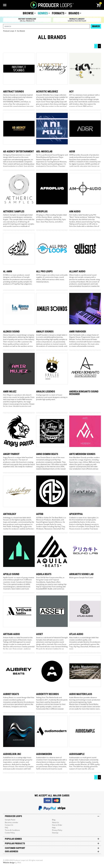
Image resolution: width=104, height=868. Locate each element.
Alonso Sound (11, 332)
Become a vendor (12, 822)
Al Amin (8, 271)
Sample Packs (10, 820)
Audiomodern (44, 754)
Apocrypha (76, 514)
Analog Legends (46, 392)
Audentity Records (47, 694)
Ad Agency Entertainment (18, 151)
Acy (71, 92)
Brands (74, 13)
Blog (54, 820)
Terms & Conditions (12, 830)
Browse (28, 13)
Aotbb (40, 514)
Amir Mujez (10, 392)
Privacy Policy (57, 830)
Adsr (72, 151)
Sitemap (55, 833)
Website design (9, 863)
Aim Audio (75, 211)
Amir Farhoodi (78, 332)
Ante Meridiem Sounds (82, 454)
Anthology (10, 514)
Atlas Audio (76, 634)
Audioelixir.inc (12, 754)
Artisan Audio (11, 634)
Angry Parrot (11, 454)
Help (54, 828)
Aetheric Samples (14, 211)
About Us (55, 822)
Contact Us (9, 825)
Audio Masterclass (81, 694)
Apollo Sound (11, 574)
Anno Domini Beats (47, 454)
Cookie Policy (10, 833)
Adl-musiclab (44, 151)
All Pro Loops (44, 271)
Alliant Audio (77, 271)
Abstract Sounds (13, 92)
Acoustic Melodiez (47, 92)
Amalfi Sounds (45, 332)
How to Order (57, 825)
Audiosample (77, 754)
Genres (43, 13)
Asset (40, 634)
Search (96, 26)
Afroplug (42, 211)
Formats (58, 13)
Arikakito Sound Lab (81, 574)
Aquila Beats (44, 574)
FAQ (6, 828)
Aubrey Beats (11, 694)
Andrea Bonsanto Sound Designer (84, 393)
